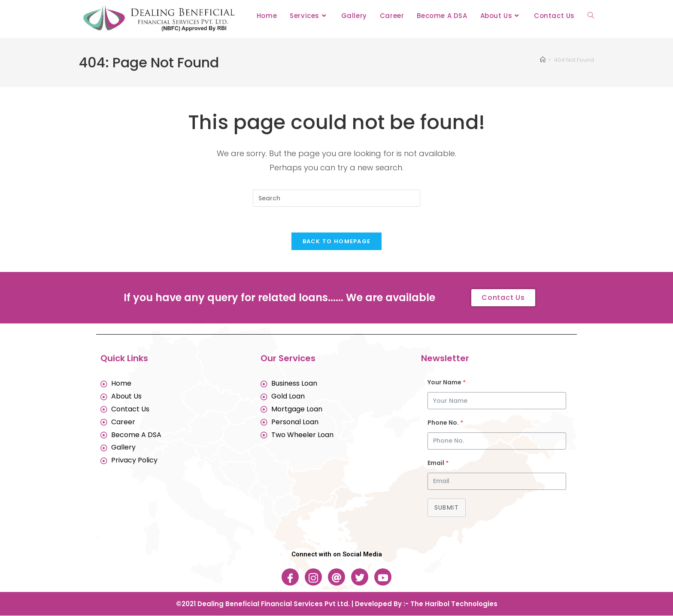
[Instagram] (313, 577)
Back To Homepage (337, 242)
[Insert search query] (336, 198)
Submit (447, 508)
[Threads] (336, 577)
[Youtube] (383, 577)
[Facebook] (290, 577)
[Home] (543, 60)
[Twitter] (360, 577)
